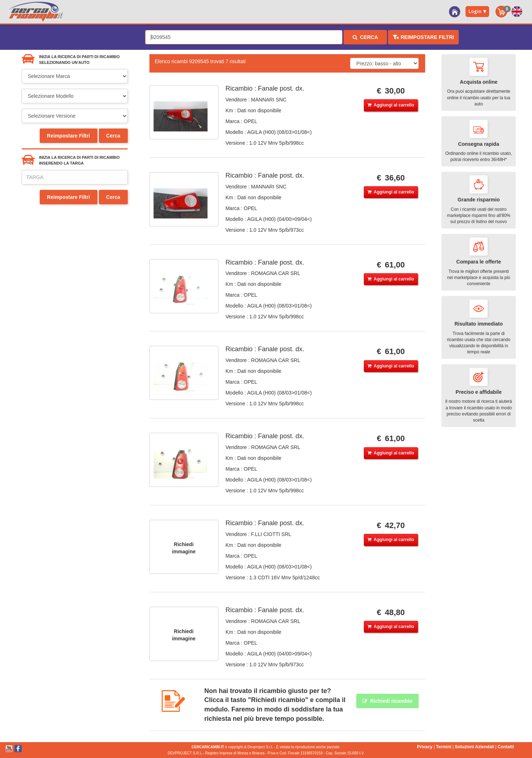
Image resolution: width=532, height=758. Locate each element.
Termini (444, 747)
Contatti (506, 747)
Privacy (425, 747)
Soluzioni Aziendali (474, 747)
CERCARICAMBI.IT (208, 747)
